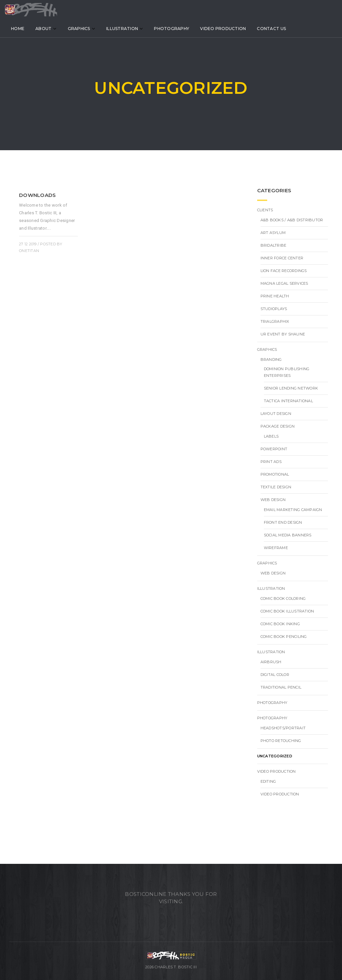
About (52, 30)
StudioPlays (274, 309)
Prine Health (275, 296)
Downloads (37, 195)
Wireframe (276, 548)
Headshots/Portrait (283, 728)
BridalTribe (274, 245)
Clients (265, 210)
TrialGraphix (275, 321)
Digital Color (275, 675)
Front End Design (283, 522)
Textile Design (276, 487)
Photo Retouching (281, 741)
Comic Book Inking (280, 624)
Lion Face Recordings (284, 271)
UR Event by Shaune (283, 334)
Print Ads (271, 462)
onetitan (29, 251)
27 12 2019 (28, 244)
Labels (271, 436)
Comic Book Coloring (283, 598)
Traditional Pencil (281, 687)
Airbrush (271, 662)
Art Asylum (273, 233)
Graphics (88, 30)
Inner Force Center (282, 258)
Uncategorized (275, 756)
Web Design (273, 500)
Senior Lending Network (291, 388)
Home (27, 30)
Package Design (278, 426)
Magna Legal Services (284, 283)
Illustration (131, 30)
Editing (268, 781)
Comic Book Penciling (284, 637)
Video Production (232, 30)
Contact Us (280, 30)
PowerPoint (274, 449)
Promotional (275, 474)
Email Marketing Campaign (293, 510)
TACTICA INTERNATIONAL (288, 401)
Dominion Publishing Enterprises (287, 372)
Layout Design (276, 414)
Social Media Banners (288, 535)
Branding (271, 359)
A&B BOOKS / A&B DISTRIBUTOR (292, 220)
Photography (181, 30)
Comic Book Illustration (287, 611)
